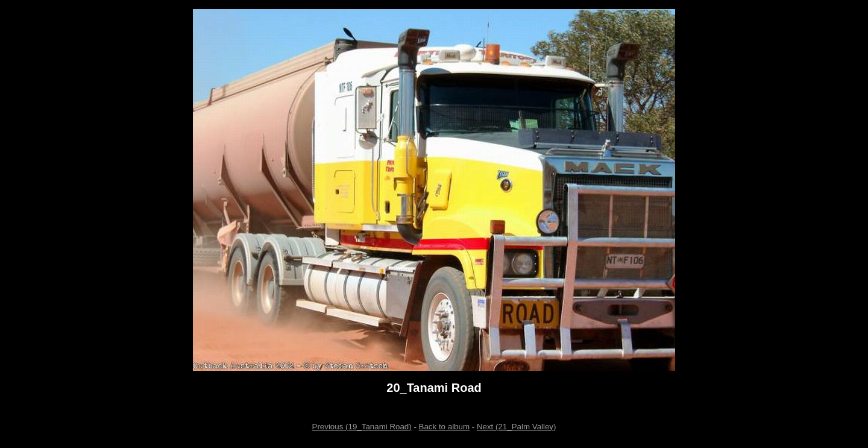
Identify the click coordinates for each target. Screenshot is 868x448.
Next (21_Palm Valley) (517, 427)
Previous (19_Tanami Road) (362, 427)
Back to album (444, 427)
